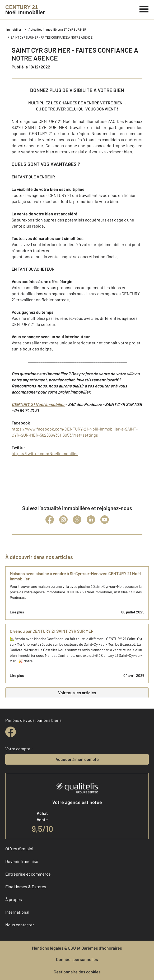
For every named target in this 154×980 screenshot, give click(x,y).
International (17, 912)
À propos (14, 899)
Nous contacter (20, 925)
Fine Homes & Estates (26, 887)
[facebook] (11, 732)
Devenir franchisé (22, 861)
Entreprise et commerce (28, 874)
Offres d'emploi (19, 849)
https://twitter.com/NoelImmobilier (45, 453)
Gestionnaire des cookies (77, 972)
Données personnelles (77, 959)
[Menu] (144, 8)
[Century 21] (25, 10)
